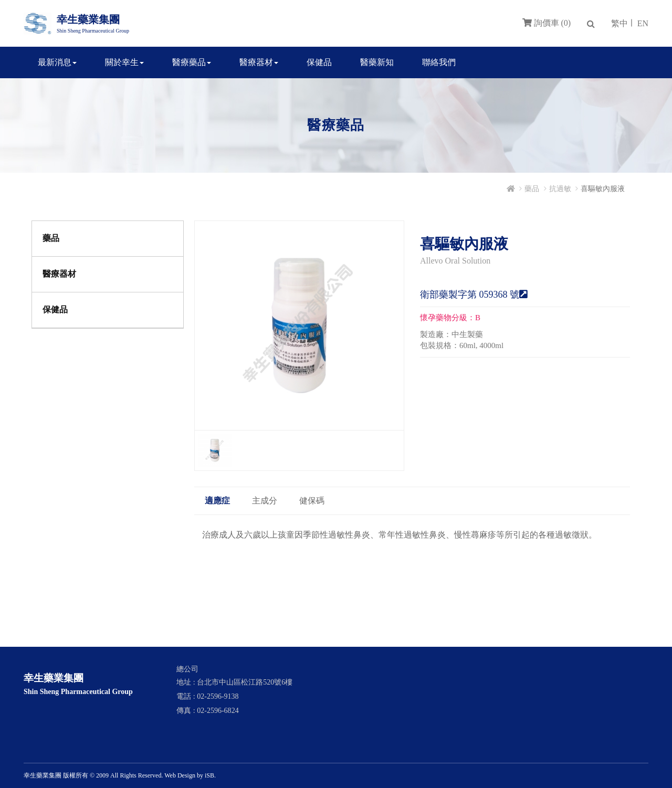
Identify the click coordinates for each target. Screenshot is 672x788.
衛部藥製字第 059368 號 (474, 295)
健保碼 (312, 501)
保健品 (319, 62)
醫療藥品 (192, 62)
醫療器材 (259, 62)
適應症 (217, 501)
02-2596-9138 (218, 696)
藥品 (532, 189)
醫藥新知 (377, 62)
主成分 (265, 501)
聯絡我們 (439, 62)
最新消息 (57, 62)
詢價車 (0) (547, 23)
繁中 (619, 23)
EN (643, 23)
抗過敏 (560, 189)
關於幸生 (124, 62)
